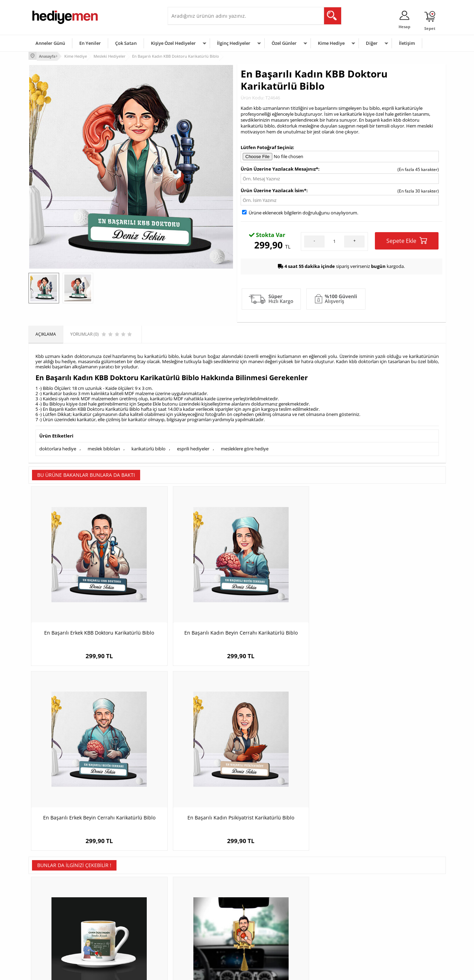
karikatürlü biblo (148, 448)
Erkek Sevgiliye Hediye (193, 921)
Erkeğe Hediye (324, 889)
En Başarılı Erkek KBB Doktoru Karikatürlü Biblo (81, 596)
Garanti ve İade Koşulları (56, 921)
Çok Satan (126, 43)
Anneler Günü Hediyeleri (264, 921)
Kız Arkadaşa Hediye (121, 910)
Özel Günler (284, 43)
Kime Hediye (331, 43)
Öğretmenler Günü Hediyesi (268, 931)
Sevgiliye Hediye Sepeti (194, 900)
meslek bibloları (104, 448)
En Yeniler (90, 43)
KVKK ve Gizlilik (46, 931)
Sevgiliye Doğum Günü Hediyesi (202, 910)
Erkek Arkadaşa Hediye (124, 900)
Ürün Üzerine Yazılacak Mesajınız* (279, 168)
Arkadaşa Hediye (327, 931)
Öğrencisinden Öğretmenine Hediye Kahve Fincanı (81, 764)
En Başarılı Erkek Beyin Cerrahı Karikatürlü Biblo (289, 596)
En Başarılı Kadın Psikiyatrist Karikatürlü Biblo (394, 596)
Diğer (372, 43)
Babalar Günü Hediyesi (263, 942)
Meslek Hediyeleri (119, 942)
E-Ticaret (216, 971)
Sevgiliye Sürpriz (118, 931)
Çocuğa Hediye (325, 910)
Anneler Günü (50, 43)
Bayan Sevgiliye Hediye (194, 931)
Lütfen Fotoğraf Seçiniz (267, 146)
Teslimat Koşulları (49, 889)
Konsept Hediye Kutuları (194, 889)
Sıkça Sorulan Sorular (53, 942)
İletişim (407, 43)
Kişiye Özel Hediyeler (173, 43)
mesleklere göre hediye (245, 448)
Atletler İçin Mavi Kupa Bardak (393, 761)
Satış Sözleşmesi (48, 910)
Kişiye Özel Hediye (119, 889)
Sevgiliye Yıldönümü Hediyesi (199, 942)
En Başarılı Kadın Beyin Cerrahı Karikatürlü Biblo (185, 596)
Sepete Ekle (407, 240)
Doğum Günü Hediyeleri (264, 900)
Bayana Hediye (325, 900)
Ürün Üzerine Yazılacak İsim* (274, 190)
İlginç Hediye (323, 942)
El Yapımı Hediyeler (120, 921)
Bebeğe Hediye (325, 921)
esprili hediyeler (193, 448)
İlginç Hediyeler (234, 43)
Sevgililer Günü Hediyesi (264, 889)
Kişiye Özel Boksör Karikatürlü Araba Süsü (185, 764)
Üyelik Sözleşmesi (49, 900)
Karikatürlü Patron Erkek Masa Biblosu (289, 761)
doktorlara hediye (58, 448)
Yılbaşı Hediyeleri (257, 910)
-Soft (201, 971)
